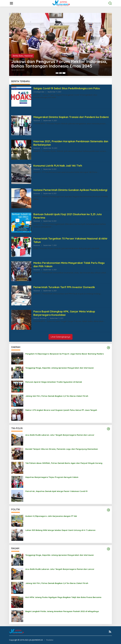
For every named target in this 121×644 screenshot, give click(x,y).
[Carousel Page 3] (64, 73)
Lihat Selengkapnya (61, 337)
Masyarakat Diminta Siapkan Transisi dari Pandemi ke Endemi (71, 117)
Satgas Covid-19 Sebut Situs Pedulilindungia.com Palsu (67, 88)
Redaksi (50, 640)
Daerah (36, 318)
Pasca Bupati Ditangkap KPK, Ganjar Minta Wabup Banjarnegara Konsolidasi (64, 313)
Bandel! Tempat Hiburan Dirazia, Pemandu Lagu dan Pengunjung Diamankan (62, 449)
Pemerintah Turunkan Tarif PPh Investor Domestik (64, 287)
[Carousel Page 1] (57, 73)
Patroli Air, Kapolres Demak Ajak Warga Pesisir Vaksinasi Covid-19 (56, 491)
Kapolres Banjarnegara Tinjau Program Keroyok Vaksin (52, 477)
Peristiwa (43, 318)
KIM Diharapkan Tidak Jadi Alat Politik (51, 66)
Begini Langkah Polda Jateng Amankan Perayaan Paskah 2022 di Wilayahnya (62, 611)
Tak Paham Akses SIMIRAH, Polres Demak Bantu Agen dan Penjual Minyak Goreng (64, 463)
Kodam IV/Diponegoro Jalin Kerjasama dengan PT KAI (51, 516)
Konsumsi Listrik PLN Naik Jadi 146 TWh (58, 166)
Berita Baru (18, 60)
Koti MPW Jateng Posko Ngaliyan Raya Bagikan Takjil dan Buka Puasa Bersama (63, 597)
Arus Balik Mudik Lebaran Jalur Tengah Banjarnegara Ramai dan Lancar (60, 435)
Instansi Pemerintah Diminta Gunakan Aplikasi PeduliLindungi (70, 190)
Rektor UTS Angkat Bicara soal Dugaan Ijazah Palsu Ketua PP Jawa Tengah (61, 410)
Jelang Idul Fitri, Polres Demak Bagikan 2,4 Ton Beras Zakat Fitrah (57, 396)
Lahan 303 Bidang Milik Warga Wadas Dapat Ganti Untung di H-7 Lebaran (60, 530)
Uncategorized (39, 92)
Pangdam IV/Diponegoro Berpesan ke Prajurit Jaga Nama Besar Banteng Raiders (65, 354)
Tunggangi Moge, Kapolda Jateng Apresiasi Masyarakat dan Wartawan (60, 368)
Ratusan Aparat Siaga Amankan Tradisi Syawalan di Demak (54, 382)
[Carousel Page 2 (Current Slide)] (61, 73)
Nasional (37, 121)
